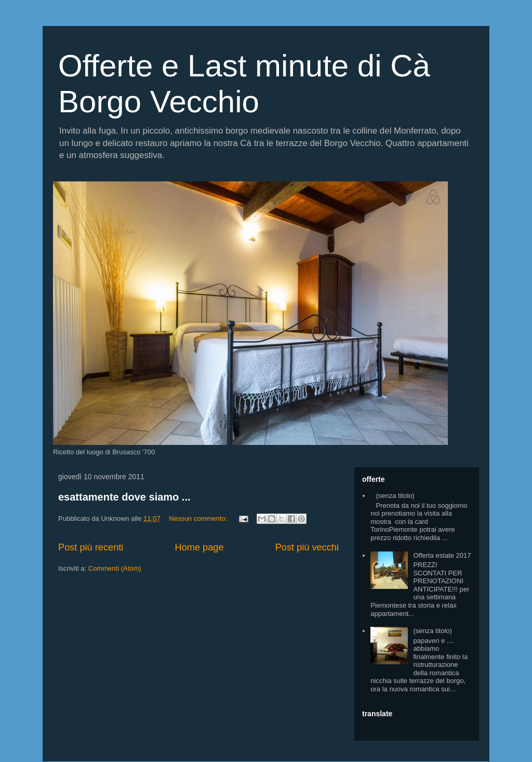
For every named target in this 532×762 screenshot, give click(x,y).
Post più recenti (91, 547)
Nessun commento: (199, 518)
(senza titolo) (395, 496)
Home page (199, 547)
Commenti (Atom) (115, 568)
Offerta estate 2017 (442, 555)
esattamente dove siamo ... (124, 497)
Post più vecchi (307, 547)
